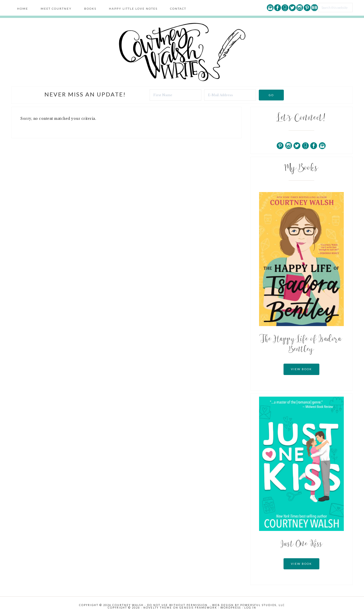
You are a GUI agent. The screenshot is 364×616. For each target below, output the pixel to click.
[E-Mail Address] (230, 95)
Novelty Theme (158, 608)
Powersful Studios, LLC (263, 605)
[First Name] (175, 95)
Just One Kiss (301, 544)
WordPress (231, 608)
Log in (250, 608)
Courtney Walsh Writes (182, 52)
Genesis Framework (198, 608)
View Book (301, 369)
